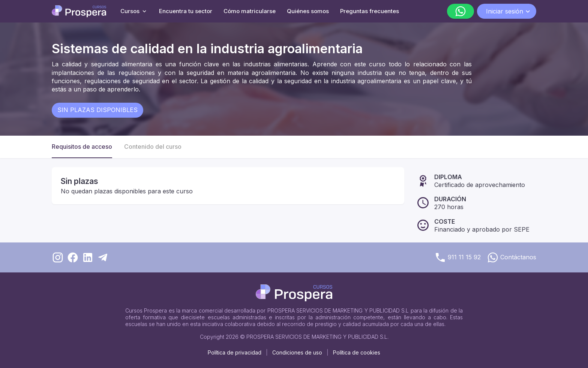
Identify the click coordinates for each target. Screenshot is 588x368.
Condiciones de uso (297, 352)
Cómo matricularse (250, 11)
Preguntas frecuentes (370, 11)
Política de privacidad (235, 352)
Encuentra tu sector (186, 11)
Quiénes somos (308, 11)
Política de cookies (357, 352)
